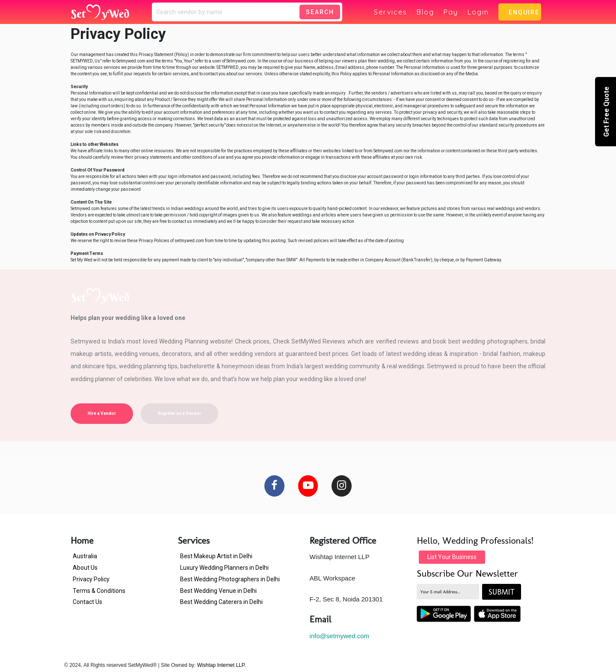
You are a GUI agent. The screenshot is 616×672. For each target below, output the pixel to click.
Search (320, 12)
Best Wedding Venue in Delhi (218, 591)
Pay (451, 12)
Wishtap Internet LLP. (222, 665)
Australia (85, 557)
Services (391, 12)
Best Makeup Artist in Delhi (216, 557)
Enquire (522, 12)
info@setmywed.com (339, 636)
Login (478, 12)
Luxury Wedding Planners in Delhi (224, 568)
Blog (425, 12)
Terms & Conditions (99, 591)
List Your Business (452, 557)
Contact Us (87, 602)
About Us (85, 568)
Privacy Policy (91, 579)
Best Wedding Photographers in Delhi (230, 579)
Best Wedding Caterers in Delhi (221, 602)
